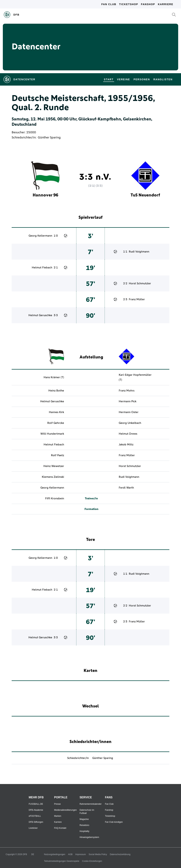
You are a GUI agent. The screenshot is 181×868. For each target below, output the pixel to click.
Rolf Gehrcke (56, 423)
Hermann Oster (129, 412)
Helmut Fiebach (42, 268)
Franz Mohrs (127, 391)
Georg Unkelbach (130, 423)
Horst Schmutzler (140, 283)
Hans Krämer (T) (54, 377)
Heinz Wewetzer (54, 466)
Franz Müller (137, 299)
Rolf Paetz (58, 455)
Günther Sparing (49, 138)
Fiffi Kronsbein (55, 498)
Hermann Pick (128, 401)
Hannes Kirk (56, 412)
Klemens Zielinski (53, 477)
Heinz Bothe (56, 391)
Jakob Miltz (126, 445)
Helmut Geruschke (40, 315)
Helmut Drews (128, 434)
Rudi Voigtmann (139, 252)
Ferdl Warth (126, 488)
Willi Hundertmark (52, 434)
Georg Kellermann (40, 236)
